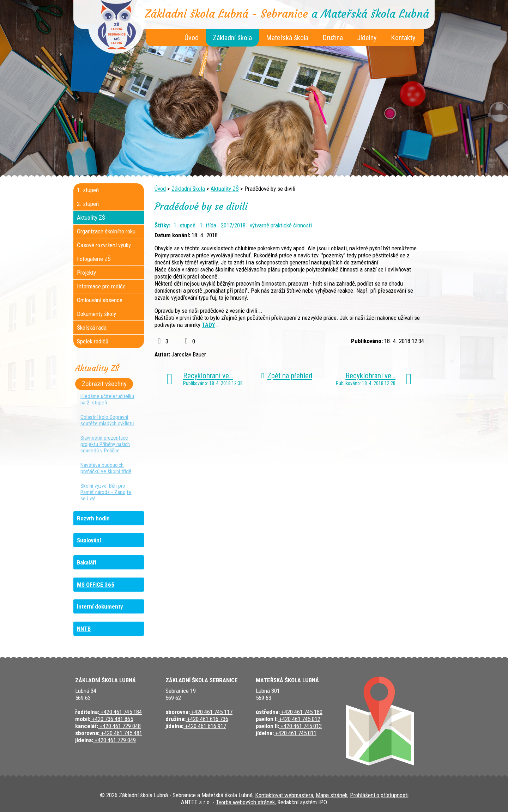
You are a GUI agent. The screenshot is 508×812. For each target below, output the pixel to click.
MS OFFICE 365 (96, 585)
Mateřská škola (287, 38)
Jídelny (367, 38)
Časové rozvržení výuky (104, 245)
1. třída (208, 225)
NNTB (84, 629)
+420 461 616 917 (205, 726)
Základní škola (232, 38)
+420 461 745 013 (300, 726)
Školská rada (92, 328)
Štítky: (162, 225)
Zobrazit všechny (104, 384)
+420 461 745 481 (121, 733)
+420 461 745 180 (301, 712)
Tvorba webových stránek (245, 802)
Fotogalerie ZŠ (94, 259)
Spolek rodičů (93, 341)
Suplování (89, 540)
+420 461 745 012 (299, 719)
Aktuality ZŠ (225, 189)
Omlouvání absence (100, 300)
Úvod (192, 38)
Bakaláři (87, 562)
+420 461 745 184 (120, 712)
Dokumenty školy (96, 314)
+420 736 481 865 (112, 719)
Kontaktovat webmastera (284, 795)
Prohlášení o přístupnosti (379, 795)
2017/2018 (233, 225)
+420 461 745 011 (295, 733)
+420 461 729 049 (114, 740)
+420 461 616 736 (207, 719)
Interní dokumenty (100, 606)
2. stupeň (88, 204)
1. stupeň (185, 225)
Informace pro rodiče (101, 286)
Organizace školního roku (106, 231)
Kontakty (403, 38)
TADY (208, 325)
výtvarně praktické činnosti (281, 225)
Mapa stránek (332, 795)
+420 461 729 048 (119, 726)
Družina (333, 38)
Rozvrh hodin (93, 518)
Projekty (86, 273)
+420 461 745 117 (211, 712)
